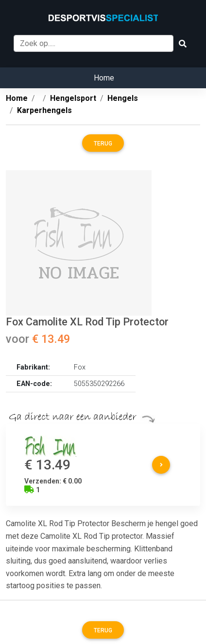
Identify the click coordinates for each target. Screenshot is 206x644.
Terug (103, 144)
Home (104, 78)
